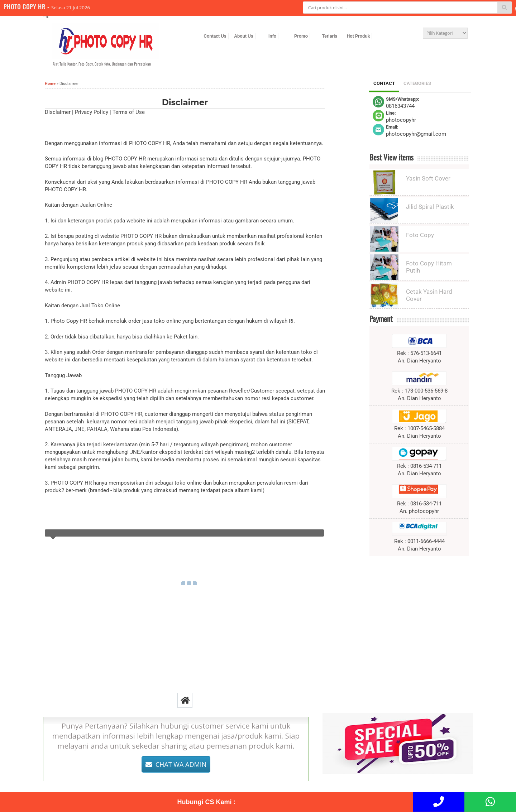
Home (50, 84)
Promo (301, 36)
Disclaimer (185, 102)
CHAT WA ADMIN (176, 764)
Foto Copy (420, 235)
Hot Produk (359, 36)
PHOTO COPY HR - (27, 7)
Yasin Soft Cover (428, 178)
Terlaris (330, 36)
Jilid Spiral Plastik (430, 207)
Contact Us (215, 36)
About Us (243, 36)
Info (272, 36)
